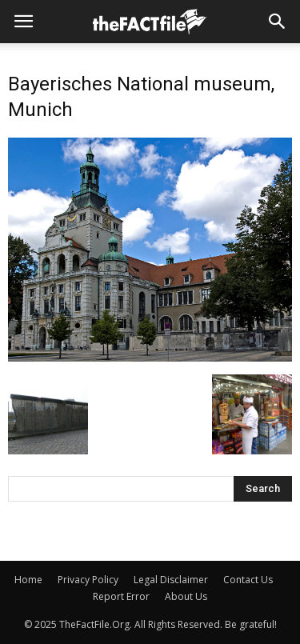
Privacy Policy (88, 580)
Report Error (121, 596)
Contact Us (248, 580)
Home (28, 580)
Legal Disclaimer (171, 580)
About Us (186, 596)
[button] (278, 22)
